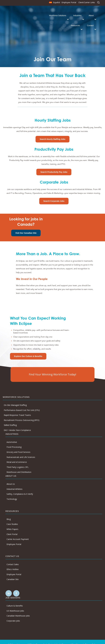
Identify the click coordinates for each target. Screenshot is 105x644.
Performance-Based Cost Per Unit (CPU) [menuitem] (22, 405)
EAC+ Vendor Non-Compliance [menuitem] (17, 425)
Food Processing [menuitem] (14, 442)
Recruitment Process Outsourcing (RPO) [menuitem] (22, 415)
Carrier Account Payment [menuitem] (18, 534)
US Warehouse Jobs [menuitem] (15, 606)
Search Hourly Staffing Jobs (52, 134)
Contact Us (53, 639)
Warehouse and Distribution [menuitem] (19, 467)
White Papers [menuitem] (12, 524)
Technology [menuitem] (12, 494)
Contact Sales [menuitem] (13, 559)
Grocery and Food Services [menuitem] (18, 447)
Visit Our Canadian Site (26, 228)
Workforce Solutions (58, 13)
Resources (75, 23)
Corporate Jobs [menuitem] (13, 616)
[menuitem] (54, 3)
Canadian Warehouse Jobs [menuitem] (18, 611)
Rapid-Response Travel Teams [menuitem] (17, 410)
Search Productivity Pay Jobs (54, 167)
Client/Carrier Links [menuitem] (87, 2)
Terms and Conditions (72, 639)
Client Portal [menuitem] (12, 529)
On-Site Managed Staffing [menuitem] (15, 400)
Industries (77, 13)
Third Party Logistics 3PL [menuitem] (18, 462)
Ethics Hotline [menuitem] (13, 564)
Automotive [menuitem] (12, 437)
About (91, 13)
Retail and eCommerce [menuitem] (17, 457)
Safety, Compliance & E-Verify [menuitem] (20, 489)
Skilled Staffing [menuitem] (10, 420)
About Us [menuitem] (11, 479)
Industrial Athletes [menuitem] (14, 484)
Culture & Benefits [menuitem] (15, 601)
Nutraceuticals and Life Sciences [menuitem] (21, 452)
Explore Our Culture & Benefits (28, 351)
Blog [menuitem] (9, 514)
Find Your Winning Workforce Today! (52, 369)
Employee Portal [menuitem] (69, 2)
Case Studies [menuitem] (12, 519)
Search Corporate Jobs (54, 196)
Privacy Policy (91, 639)
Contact (90, 23)
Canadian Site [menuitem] (13, 574)
